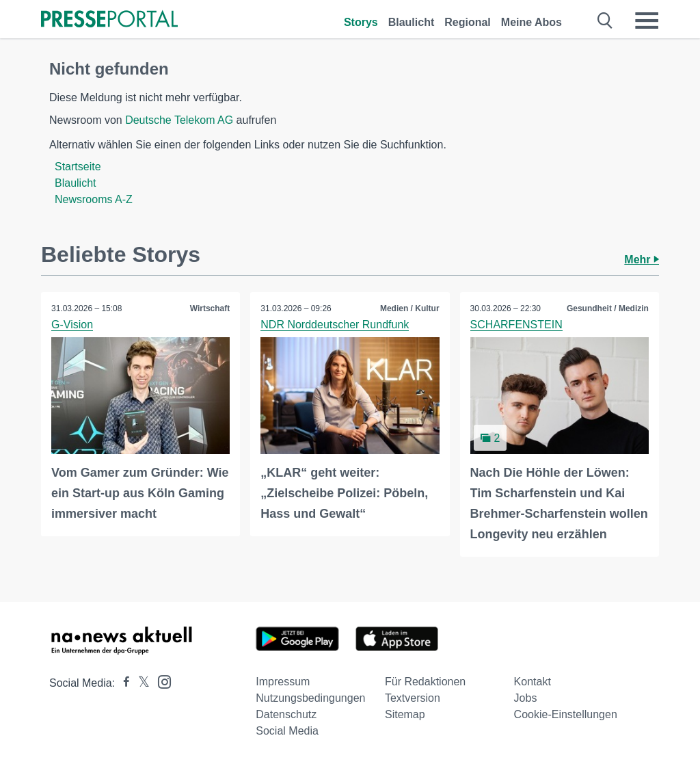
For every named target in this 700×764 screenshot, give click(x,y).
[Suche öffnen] (605, 21)
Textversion (413, 698)
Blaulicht (412, 22)
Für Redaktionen (425, 682)
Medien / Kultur (410, 308)
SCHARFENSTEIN (516, 325)
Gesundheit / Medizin (608, 308)
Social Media (287, 731)
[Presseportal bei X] (140, 683)
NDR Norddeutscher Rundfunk (335, 325)
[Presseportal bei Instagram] (160, 681)
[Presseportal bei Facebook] (122, 683)
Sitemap (405, 714)
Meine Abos (531, 22)
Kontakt (533, 682)
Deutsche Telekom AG (179, 120)
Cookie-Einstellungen (566, 714)
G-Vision (72, 325)
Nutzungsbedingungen (310, 698)
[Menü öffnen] (647, 21)
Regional (468, 22)
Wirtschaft (210, 308)
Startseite (78, 167)
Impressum (283, 682)
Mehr (642, 260)
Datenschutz (286, 714)
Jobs (526, 698)
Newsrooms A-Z (94, 199)
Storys (361, 22)
